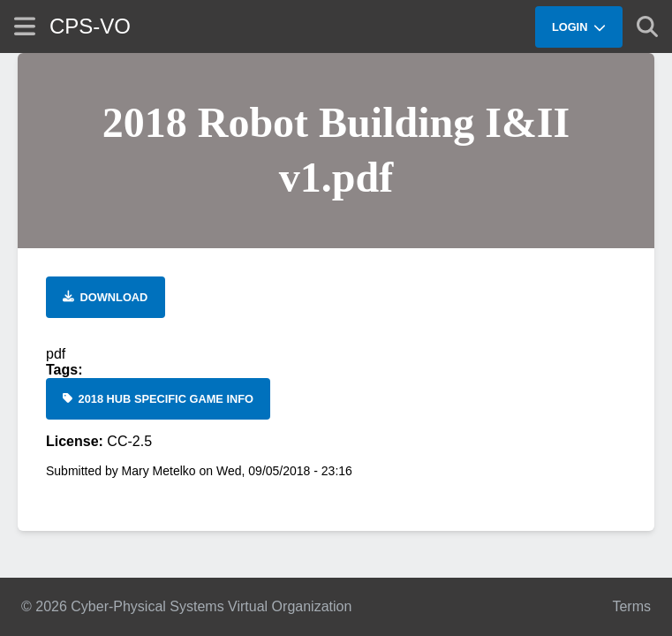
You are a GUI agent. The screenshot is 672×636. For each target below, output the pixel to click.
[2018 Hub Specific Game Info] (158, 399)
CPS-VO (90, 26)
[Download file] (106, 297)
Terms (631, 606)
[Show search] (647, 26)
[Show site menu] (25, 26)
